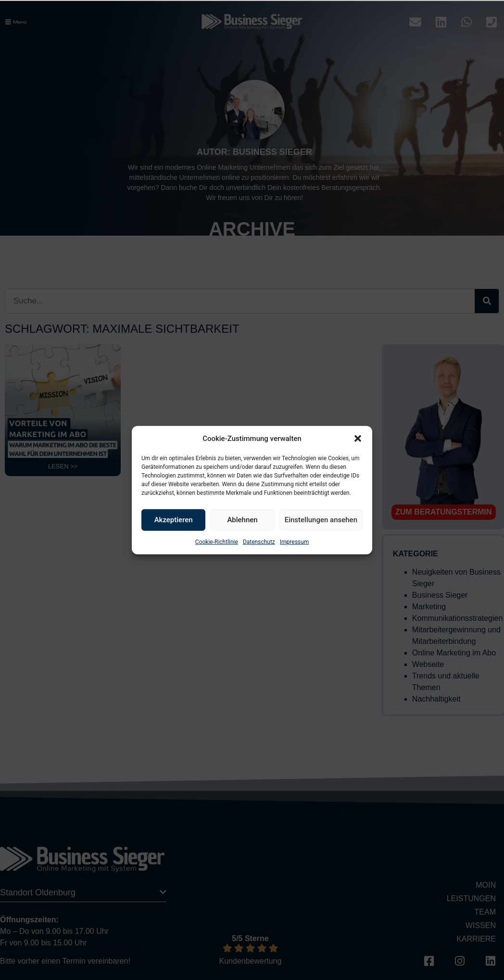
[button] (358, 439)
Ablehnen (242, 520)
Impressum (294, 541)
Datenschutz (259, 541)
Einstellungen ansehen (321, 520)
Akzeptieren (174, 520)
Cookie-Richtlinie (217, 541)
